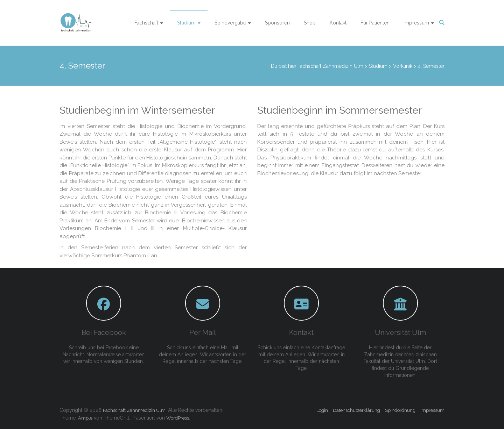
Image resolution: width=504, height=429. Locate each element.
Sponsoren (277, 23)
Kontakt (338, 23)
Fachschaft (146, 23)
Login (322, 410)
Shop (310, 23)
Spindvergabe (230, 23)
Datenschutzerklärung (356, 410)
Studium (186, 23)
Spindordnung (400, 410)
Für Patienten (375, 23)
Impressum (416, 23)
